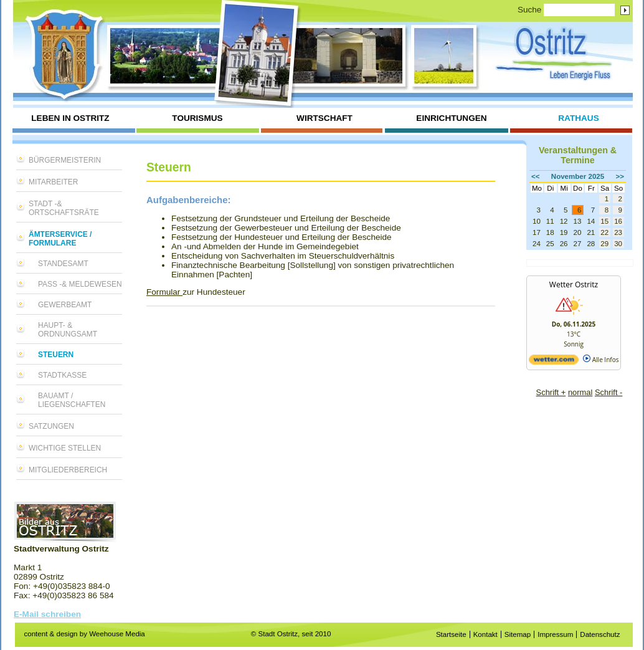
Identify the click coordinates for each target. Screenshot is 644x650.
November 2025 (578, 176)
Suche (530, 10)
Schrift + (551, 392)
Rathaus (578, 118)
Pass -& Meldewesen (80, 284)
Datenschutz (600, 634)
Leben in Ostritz (70, 118)
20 (578, 232)
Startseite (451, 634)
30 (618, 244)
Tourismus (197, 118)
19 (564, 232)
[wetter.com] (554, 362)
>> (620, 176)
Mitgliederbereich (68, 470)
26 (564, 244)
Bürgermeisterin (65, 160)
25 (550, 244)
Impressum (555, 634)
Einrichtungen (451, 118)
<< (536, 176)
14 (591, 221)
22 (604, 232)
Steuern (56, 355)
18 (550, 232)
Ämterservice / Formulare (60, 239)
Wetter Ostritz (574, 284)
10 (537, 221)
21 (591, 232)
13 (578, 221)
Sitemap (518, 634)
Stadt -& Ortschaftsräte (64, 208)
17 (537, 232)
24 (537, 244)
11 (550, 221)
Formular (164, 292)
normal (580, 392)
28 (591, 244)
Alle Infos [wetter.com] (601, 360)
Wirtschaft (324, 118)
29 (604, 244)
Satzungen (51, 426)
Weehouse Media (117, 634)
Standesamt (63, 264)
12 (564, 221)
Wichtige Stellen (65, 448)
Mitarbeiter (53, 182)
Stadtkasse (62, 375)
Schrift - (608, 392)
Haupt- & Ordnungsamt (68, 330)
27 (578, 244)
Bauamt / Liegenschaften (72, 400)
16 (618, 221)
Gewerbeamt (65, 305)
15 (604, 221)
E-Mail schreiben (47, 614)
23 (618, 232)
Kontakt (485, 634)
